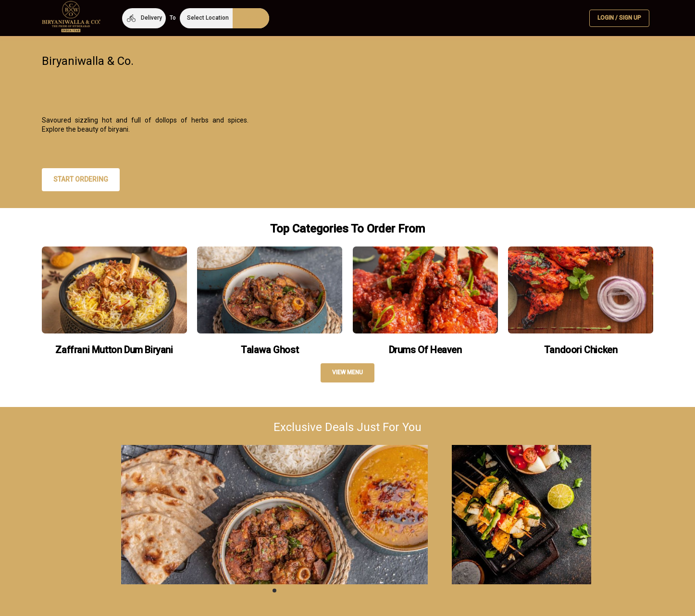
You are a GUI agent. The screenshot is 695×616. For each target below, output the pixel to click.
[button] (144, 18)
